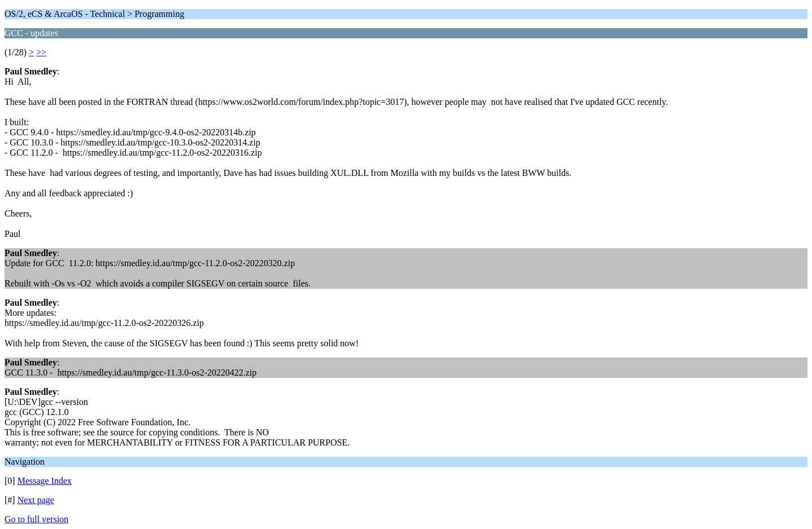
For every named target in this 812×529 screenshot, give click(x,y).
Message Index (45, 481)
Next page (36, 500)
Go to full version (36, 519)
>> (41, 52)
